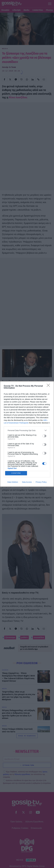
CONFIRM (16, 473)
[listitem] (27, 430)
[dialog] (27, 434)
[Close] (49, 386)
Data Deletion (13, 482)
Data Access (27, 482)
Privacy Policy (41, 482)
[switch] (44, 436)
